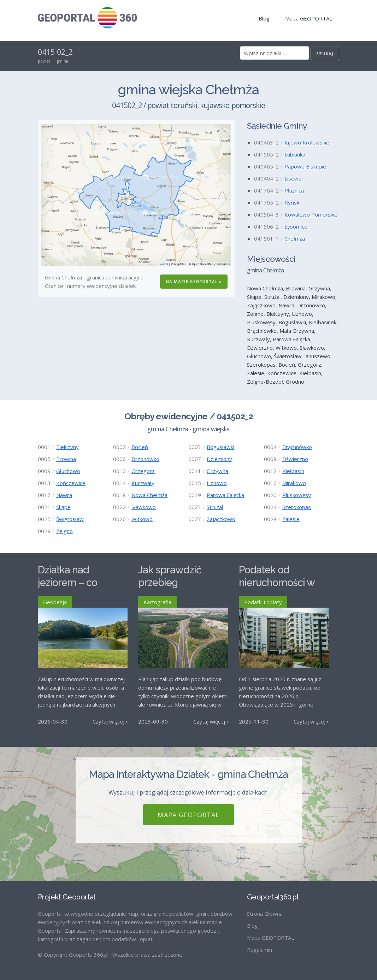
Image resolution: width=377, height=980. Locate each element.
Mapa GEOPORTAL (309, 18)
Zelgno (64, 531)
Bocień (140, 447)
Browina (66, 459)
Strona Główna (265, 914)
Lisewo (293, 178)
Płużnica (294, 190)
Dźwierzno (295, 459)
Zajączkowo (221, 519)
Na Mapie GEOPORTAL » (194, 281)
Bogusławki (220, 447)
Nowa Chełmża (149, 495)
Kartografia (157, 602)
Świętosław (70, 519)
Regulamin (260, 950)
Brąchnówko (297, 447)
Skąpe (63, 507)
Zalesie (291, 519)
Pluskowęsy (297, 495)
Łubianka (295, 154)
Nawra (64, 495)
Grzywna (217, 471)
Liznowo (217, 483)
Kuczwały (143, 483)
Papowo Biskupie (305, 166)
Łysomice (296, 226)
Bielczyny (67, 447)
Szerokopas (297, 507)
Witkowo (142, 519)
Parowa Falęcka (225, 495)
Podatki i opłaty (263, 602)
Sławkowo (144, 507)
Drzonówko (145, 459)
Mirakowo (294, 483)
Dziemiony (219, 459)
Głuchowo (68, 471)
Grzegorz (143, 471)
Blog (264, 18)
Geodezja (55, 602)
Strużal (215, 507)
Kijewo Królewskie (307, 142)
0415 (46, 52)
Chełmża (295, 238)
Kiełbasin (293, 471)
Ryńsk (292, 202)
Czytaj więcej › (110, 721)
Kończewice (71, 483)
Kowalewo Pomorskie (311, 214)
